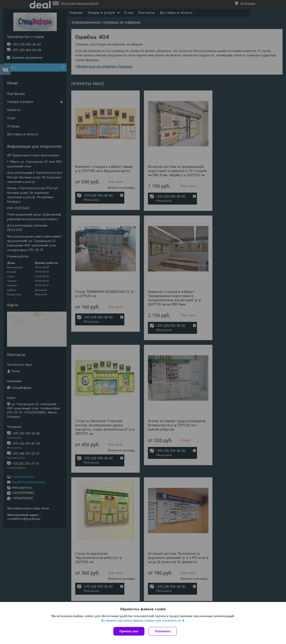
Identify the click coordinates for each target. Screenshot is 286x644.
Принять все (129, 631)
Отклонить (163, 631)
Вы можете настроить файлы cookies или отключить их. (141, 621)
